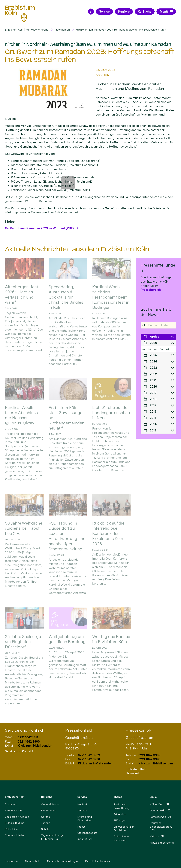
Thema (118, 797)
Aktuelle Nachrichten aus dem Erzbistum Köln (77, 249)
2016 (153, 412)
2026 (153, 343)
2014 (153, 424)
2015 (153, 418)
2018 (153, 399)
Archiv (154, 337)
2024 (153, 361)
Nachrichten (62, 30)
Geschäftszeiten (79, 738)
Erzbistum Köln (15, 797)
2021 (153, 380)
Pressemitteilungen (158, 268)
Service (82, 797)
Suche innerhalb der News (156, 312)
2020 (153, 387)
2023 (153, 368)
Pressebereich (151, 290)
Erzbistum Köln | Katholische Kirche (27, 30)
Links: (10, 222)
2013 (153, 430)
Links (153, 797)
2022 (153, 374)
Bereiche (47, 797)
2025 (153, 355)
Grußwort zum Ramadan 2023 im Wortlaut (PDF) (39, 228)
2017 (153, 405)
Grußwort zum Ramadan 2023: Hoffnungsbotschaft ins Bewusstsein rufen (121, 30)
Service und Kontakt (24, 730)
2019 (153, 393)
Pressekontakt (79, 730)
